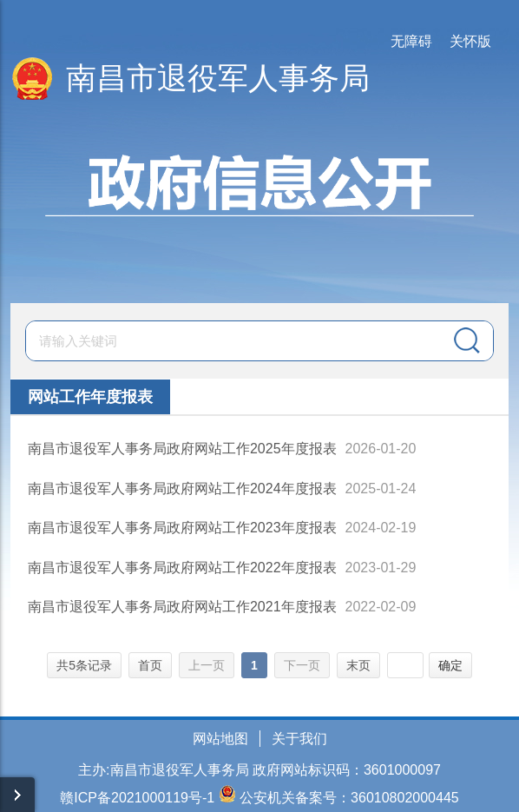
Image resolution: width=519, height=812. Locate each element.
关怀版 (470, 41)
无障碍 (411, 41)
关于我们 (299, 739)
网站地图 (220, 739)
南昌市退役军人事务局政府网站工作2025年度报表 (182, 449)
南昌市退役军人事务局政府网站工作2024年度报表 (182, 489)
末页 (358, 665)
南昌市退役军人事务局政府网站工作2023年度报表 (182, 528)
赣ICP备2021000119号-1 (137, 798)
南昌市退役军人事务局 (218, 78)
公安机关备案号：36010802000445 (349, 798)
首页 (150, 665)
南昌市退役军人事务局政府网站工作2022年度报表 (182, 568)
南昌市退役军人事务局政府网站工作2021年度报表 (182, 607)
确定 (450, 665)
